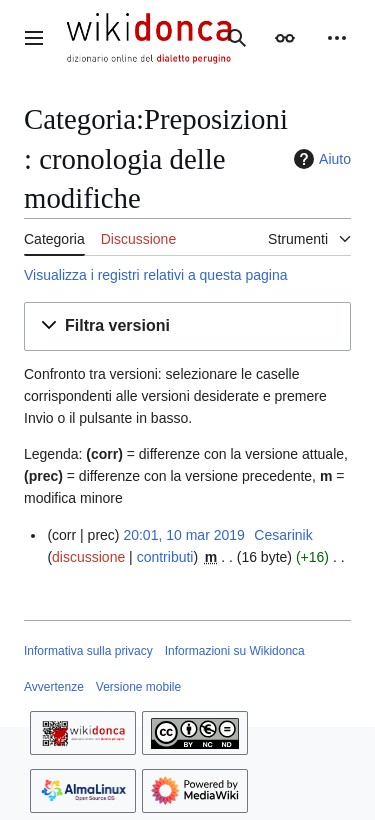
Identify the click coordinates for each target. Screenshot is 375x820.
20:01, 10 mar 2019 (183, 535)
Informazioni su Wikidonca (235, 651)
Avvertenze (54, 687)
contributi (165, 557)
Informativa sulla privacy (88, 651)
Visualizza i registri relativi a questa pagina (156, 275)
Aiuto (320, 159)
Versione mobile (138, 687)
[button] (187, 326)
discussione (88, 557)
